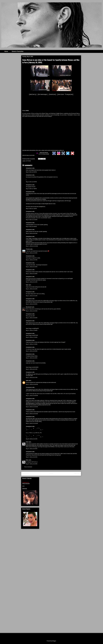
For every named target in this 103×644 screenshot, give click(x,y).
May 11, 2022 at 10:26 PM (32, 384)
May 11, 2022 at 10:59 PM (32, 396)
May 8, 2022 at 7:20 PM (31, 209)
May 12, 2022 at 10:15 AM (32, 414)
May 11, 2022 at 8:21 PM (32, 369)
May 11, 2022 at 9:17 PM (32, 377)
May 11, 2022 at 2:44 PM (32, 253)
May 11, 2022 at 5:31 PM (32, 289)
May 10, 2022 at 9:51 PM (32, 233)
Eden (27, 442)
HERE (27, 111)
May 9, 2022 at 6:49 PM (31, 227)
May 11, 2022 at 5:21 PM (32, 282)
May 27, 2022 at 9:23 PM (32, 464)
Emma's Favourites (18, 51)
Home (6, 51)
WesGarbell (29, 307)
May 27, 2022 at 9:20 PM (32, 457)
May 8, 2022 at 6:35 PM (31, 182)
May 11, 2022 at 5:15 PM (32, 267)
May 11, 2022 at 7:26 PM (32, 337)
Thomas (28, 249)
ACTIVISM (28, 161)
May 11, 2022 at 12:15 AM (32, 246)
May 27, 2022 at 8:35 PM (32, 449)
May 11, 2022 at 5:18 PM (32, 274)
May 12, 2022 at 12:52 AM (32, 407)
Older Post (77, 474)
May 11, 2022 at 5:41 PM (32, 296)
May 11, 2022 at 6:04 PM (32, 311)
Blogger (54, 641)
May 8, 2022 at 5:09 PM (31, 172)
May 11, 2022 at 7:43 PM (32, 344)
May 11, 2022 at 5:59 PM (32, 304)
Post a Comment (28, 467)
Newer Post (26, 474)
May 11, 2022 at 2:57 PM (32, 260)
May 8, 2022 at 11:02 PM (32, 220)
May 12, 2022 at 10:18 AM (32, 423)
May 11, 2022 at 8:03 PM (32, 351)
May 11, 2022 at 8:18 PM (32, 358)
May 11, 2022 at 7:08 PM (32, 330)
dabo (27, 380)
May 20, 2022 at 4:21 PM (32, 439)
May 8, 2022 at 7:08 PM (31, 189)
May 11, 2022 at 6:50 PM (32, 318)
